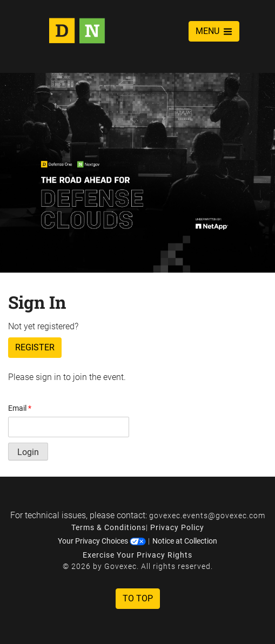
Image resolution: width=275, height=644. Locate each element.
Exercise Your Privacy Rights (137, 555)
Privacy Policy (177, 527)
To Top (138, 598)
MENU (214, 31)
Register (35, 347)
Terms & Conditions (109, 527)
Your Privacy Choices (102, 541)
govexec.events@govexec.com (207, 516)
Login (28, 452)
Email (20, 408)
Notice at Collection (185, 541)
